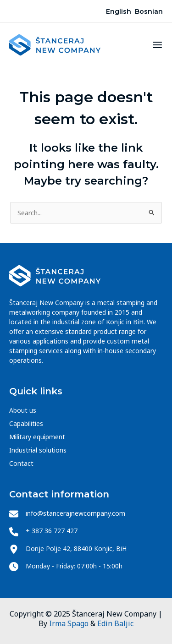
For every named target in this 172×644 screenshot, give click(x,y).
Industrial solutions (38, 450)
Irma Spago (69, 623)
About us (23, 410)
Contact (21, 463)
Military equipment (37, 437)
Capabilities (26, 423)
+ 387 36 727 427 (52, 531)
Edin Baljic (115, 623)
